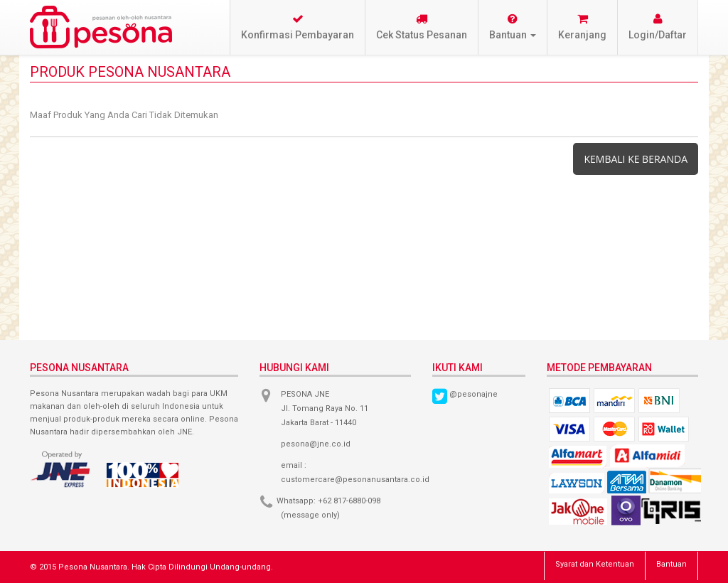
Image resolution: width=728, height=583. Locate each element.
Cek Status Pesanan (422, 27)
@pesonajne (473, 394)
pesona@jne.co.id (316, 444)
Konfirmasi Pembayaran (298, 27)
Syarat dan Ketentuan (595, 564)
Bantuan (671, 564)
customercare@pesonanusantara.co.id (355, 480)
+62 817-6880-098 (349, 501)
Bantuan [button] (513, 27)
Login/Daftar (658, 27)
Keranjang (582, 27)
